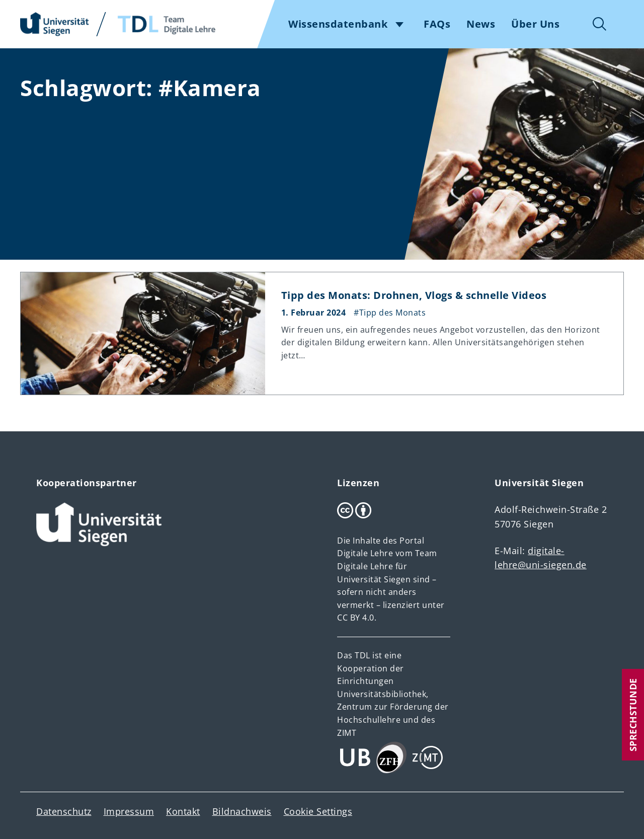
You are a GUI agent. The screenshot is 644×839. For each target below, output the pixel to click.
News (481, 24)
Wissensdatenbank (338, 24)
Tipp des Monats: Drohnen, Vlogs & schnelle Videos (414, 295)
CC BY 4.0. (357, 618)
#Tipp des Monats (390, 313)
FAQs (437, 24)
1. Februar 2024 (314, 313)
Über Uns (535, 24)
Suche (600, 24)
